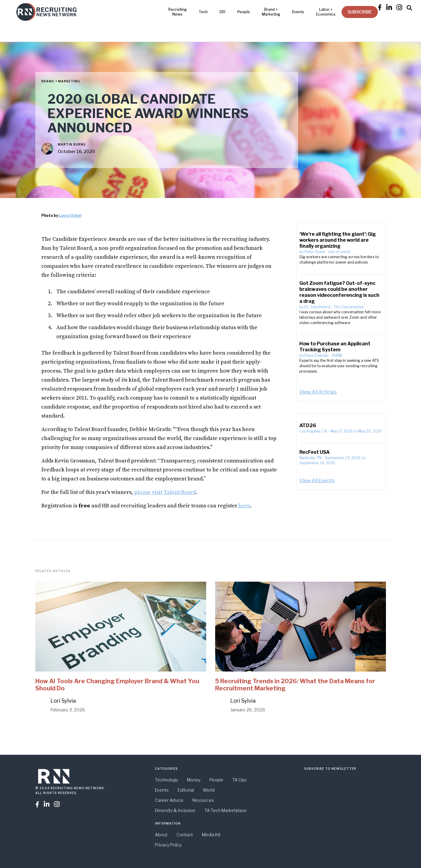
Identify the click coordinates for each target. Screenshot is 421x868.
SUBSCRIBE (360, 12)
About (161, 835)
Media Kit (211, 835)
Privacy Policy (168, 845)
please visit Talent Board (165, 492)
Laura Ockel (70, 216)
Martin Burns (72, 144)
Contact (185, 835)
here (244, 506)
